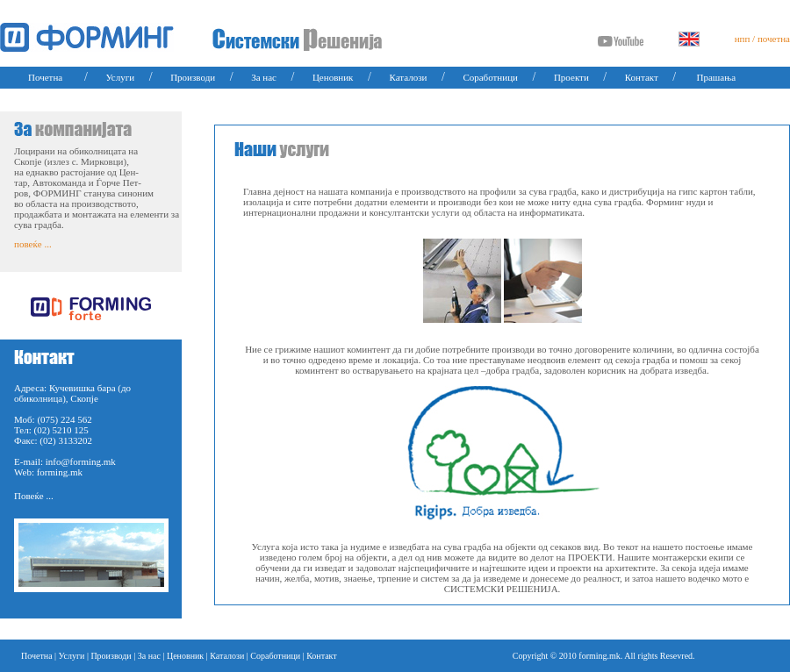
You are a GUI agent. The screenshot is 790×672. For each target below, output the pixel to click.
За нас (264, 77)
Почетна (45, 77)
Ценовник (333, 77)
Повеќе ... (34, 496)
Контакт (642, 77)
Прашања (717, 77)
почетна (774, 39)
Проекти (571, 77)
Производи (193, 77)
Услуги (120, 77)
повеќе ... (33, 244)
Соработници (490, 77)
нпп (743, 39)
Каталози (408, 77)
